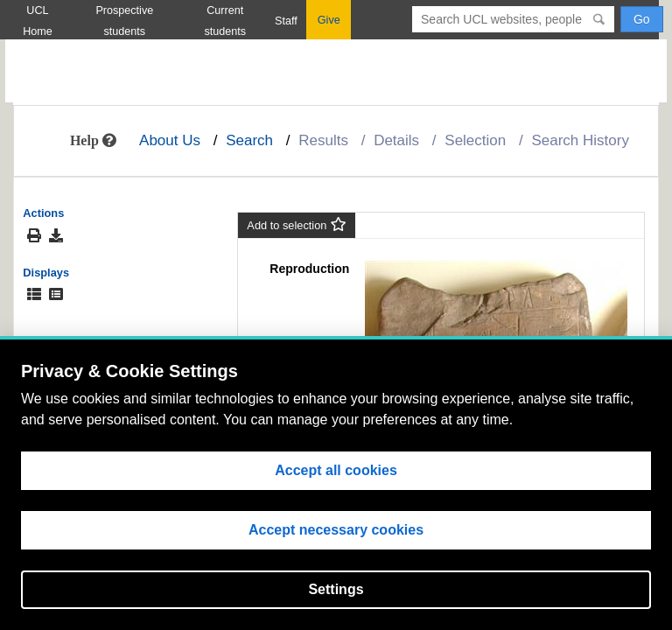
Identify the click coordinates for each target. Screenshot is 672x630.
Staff (286, 21)
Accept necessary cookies (336, 530)
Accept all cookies (336, 470)
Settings (336, 589)
